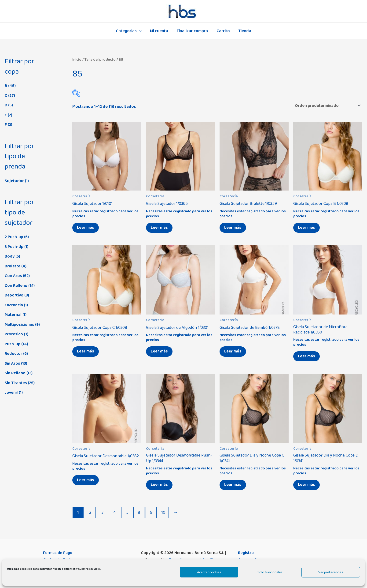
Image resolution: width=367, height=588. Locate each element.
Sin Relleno (15, 373)
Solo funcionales (270, 572)
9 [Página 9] (151, 513)
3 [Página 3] (103, 513)
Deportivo (14, 295)
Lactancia (14, 305)
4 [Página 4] (115, 513)
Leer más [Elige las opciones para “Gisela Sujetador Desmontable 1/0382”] (86, 480)
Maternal (13, 315)
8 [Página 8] (139, 513)
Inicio (77, 60)
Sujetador (14, 181)
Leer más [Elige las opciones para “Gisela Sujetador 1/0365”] (159, 228)
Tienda (244, 31)
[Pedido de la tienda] (327, 106)
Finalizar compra (192, 31)
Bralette (13, 266)
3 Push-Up (14, 247)
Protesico (14, 334)
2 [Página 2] (90, 513)
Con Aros (13, 276)
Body (10, 256)
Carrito (223, 31)
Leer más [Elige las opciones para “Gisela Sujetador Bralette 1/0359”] (233, 228)
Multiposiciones (19, 325)
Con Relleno (16, 286)
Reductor (13, 354)
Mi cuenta (159, 31)
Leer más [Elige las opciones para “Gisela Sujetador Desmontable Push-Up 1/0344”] (159, 485)
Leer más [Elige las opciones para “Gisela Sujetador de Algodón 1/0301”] (159, 351)
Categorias (127, 31)
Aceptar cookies (209, 572)
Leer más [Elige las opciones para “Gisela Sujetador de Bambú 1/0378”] (233, 351)
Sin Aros (12, 363)
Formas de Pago (58, 553)
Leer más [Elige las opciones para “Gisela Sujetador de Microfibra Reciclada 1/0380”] (306, 356)
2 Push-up (14, 237)
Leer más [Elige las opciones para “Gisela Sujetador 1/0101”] (86, 228)
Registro (246, 553)
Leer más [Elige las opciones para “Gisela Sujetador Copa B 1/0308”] (306, 228)
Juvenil (11, 393)
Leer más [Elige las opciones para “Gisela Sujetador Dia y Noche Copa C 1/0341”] (233, 485)
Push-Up (13, 344)
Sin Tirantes (16, 383)
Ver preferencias (331, 572)
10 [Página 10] (163, 513)
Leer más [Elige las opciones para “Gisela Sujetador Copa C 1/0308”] (86, 351)
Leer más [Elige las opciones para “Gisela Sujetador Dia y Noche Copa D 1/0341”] (306, 485)
